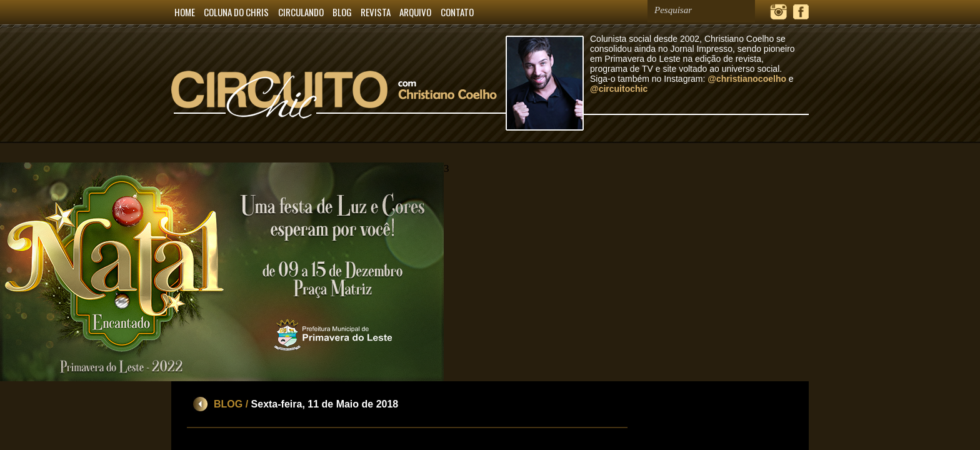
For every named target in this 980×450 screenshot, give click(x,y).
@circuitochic (619, 89)
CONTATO (457, 12)
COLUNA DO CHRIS (236, 12)
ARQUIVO (415, 12)
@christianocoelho (747, 79)
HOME (185, 12)
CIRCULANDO (301, 12)
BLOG (342, 12)
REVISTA (376, 12)
